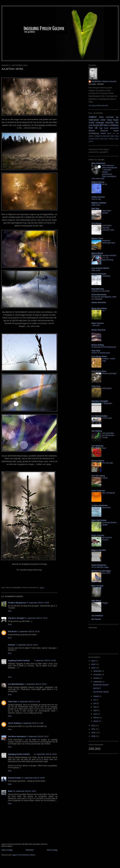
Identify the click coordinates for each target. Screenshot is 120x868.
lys (117, 117)
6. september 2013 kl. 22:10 (29, 631)
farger (116, 120)
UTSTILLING (107, 418)
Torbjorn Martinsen (99, 505)
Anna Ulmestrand (99, 295)
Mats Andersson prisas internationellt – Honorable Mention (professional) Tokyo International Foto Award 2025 (104, 172)
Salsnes (92, 131)
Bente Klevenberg (99, 308)
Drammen (104, 131)
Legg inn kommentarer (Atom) (23, 855)
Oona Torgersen (98, 491)
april (95, 710)
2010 (94, 733)
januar (96, 721)
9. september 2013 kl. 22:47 (38, 736)
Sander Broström (99, 302)
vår (96, 128)
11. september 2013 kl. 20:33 (45, 754)
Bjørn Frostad (97, 586)
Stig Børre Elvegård (16, 618)
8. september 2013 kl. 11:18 (29, 702)
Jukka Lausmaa (98, 197)
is (109, 125)
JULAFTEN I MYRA (101, 692)
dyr (118, 133)
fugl (101, 128)
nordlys (116, 139)
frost (91, 128)
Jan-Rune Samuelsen (17, 736)
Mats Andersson (98, 163)
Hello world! (96, 205)
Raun (104, 448)
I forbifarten (106, 276)
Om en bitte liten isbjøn (100, 567)
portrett (91, 141)
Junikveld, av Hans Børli (100, 291)
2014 (94, 664)
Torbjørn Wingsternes (17, 603)
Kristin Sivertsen (99, 330)
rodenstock (94, 120)
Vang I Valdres (109, 139)
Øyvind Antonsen (99, 274)
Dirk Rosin (12, 631)
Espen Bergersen (99, 565)
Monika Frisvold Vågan (101, 571)
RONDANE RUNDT (101, 685)
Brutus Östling (98, 345)
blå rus (105, 184)
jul (114, 133)
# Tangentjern (107, 403)
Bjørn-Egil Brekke (99, 520)
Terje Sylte (96, 351)
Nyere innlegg (7, 850)
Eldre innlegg (52, 850)
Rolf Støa (95, 208)
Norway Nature (98, 461)
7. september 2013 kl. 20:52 (36, 684)
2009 (94, 736)
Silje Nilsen (96, 601)
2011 (94, 729)
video (117, 136)
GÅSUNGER (107, 388)
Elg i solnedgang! (108, 493)
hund (106, 128)
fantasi (96, 125)
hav (117, 123)
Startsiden (30, 850)
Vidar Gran (12, 702)
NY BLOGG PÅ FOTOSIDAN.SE (104, 347)
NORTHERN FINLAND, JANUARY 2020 (108, 228)
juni (95, 703)
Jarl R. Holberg (14, 723)
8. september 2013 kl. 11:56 (32, 723)
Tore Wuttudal (97, 446)
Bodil (10, 791)
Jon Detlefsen (97, 616)
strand (103, 133)
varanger (100, 123)
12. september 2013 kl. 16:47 (25, 791)
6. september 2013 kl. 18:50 (38, 603)
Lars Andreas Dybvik (100, 268)
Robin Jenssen (98, 535)
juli (95, 700)
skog (109, 120)
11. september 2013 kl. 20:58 (33, 778)
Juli (103, 311)
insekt (91, 123)
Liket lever (96, 325)
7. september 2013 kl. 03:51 (27, 645)
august (96, 696)
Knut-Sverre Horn (99, 371)
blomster (110, 123)
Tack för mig (96, 199)
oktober (97, 678)
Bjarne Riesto (97, 253)
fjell (101, 125)
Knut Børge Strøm (99, 356)
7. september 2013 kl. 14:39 (45, 660)
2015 (94, 661)
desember (98, 671)
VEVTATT (97, 688)
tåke (112, 136)
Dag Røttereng (98, 289)
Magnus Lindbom (99, 203)
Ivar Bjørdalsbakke (16, 684)
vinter (103, 120)
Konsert (97, 139)
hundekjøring (94, 133)
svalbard (97, 136)
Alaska (116, 131)
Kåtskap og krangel (109, 373)
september (98, 682)
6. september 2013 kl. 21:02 (36, 618)
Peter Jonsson (98, 323)
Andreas (11, 645)
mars (96, 714)
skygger (105, 603)
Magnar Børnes (98, 182)
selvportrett (114, 128)
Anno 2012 (106, 573)
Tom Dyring (96, 223)
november (98, 675)
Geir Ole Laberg (98, 476)
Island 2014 (106, 508)
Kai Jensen (96, 619)
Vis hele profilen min (98, 106)
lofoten (91, 136)
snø (90, 125)
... (92, 305)
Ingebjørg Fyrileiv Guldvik (19, 660)
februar (97, 717)
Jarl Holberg (97, 431)
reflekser (115, 125)
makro (93, 117)
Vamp (102, 139)
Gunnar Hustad (14, 778)
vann (101, 117)
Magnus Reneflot (99, 550)
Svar (10, 611)
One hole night (107, 463)
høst (106, 125)
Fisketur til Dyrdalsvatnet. (101, 353)
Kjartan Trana (97, 238)
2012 (94, 726)
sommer (110, 117)
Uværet (105, 478)
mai (95, 707)
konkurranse (106, 136)
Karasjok (91, 139)
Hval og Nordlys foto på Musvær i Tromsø (108, 435)
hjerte (109, 133)
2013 (94, 668)
